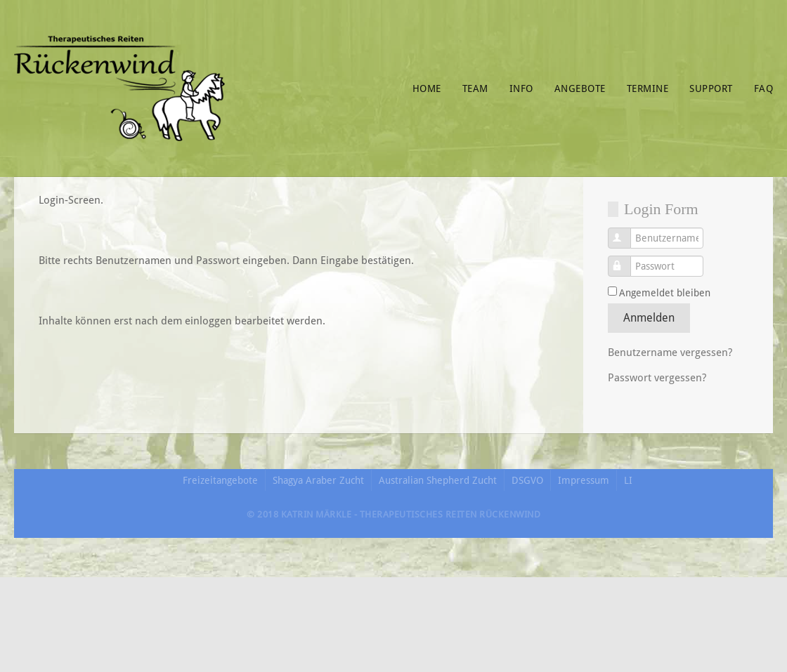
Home (427, 88)
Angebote (580, 88)
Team (475, 88)
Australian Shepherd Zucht (438, 480)
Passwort (627, 259)
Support (711, 88)
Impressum (584, 480)
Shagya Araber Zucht (318, 480)
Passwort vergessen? (657, 378)
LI (628, 480)
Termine (648, 88)
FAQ (764, 88)
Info (521, 88)
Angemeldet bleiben (665, 293)
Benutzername (627, 231)
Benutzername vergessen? (670, 353)
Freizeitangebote (220, 480)
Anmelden (649, 318)
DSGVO (527, 480)
